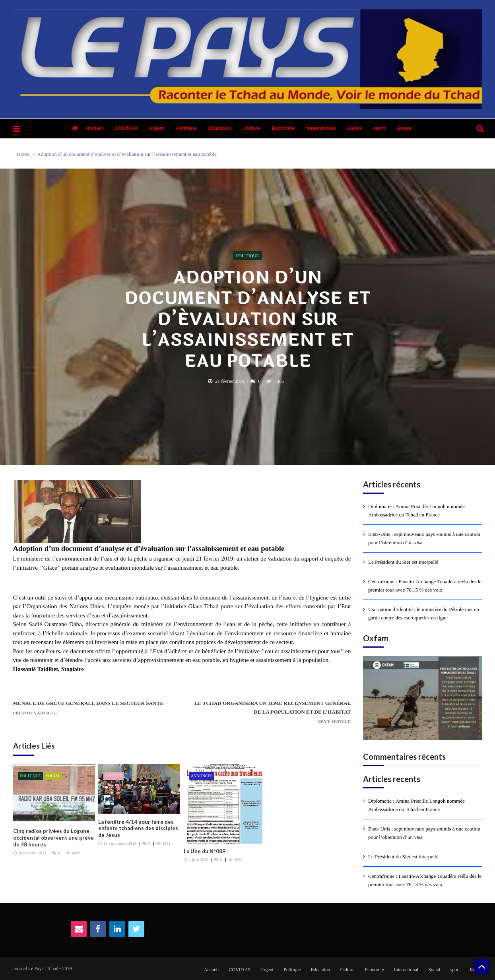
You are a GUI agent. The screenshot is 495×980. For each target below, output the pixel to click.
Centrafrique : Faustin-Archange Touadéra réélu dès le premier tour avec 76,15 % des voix (425, 586)
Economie (283, 128)
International (321, 128)
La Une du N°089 (205, 851)
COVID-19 (126, 128)
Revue (404, 128)
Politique (186, 128)
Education (220, 128)
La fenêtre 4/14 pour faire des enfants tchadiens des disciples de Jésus (138, 829)
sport (379, 128)
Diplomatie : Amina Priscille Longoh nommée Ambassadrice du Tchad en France (416, 510)
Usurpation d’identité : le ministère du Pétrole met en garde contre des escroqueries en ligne (424, 613)
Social (354, 128)
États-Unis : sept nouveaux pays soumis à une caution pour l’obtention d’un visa (424, 538)
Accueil (94, 128)
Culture (252, 128)
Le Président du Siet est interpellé (403, 562)
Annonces (202, 776)
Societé (114, 776)
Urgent (156, 128)
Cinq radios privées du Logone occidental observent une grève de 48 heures (53, 838)
